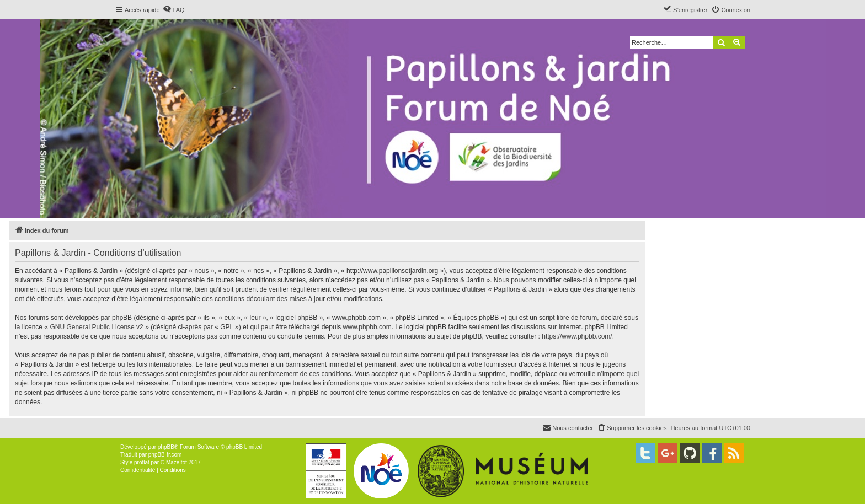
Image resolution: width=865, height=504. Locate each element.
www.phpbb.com (367, 327)
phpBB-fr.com (165, 455)
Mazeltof (177, 462)
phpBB (166, 447)
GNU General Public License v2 (96, 327)
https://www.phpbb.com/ (577, 336)
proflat (142, 462)
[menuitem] (174, 10)
